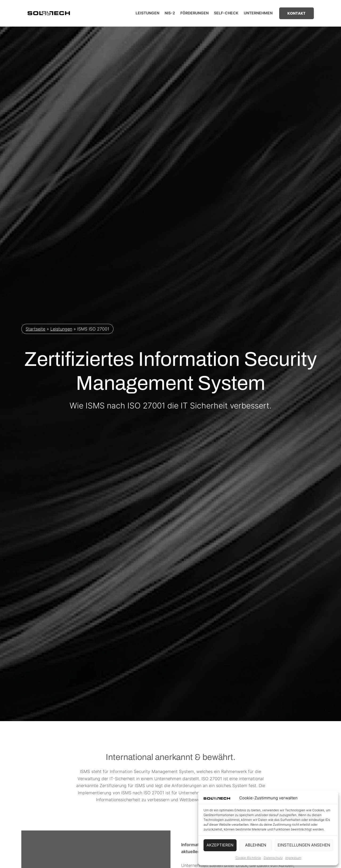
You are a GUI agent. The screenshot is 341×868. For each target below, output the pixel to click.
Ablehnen (256, 845)
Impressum (293, 858)
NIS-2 (170, 13)
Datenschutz (273, 858)
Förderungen (194, 13)
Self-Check (226, 13)
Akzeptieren (220, 845)
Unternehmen (258, 13)
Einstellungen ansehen (304, 845)
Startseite (35, 330)
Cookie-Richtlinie (248, 858)
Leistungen (147, 13)
